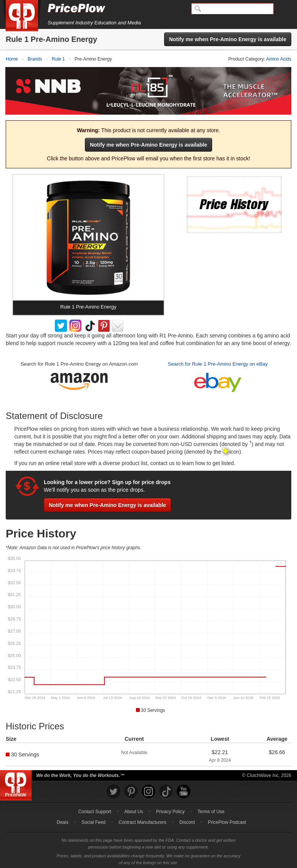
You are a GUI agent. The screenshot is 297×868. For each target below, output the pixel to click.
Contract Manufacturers (142, 820)
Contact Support (95, 810)
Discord (187, 820)
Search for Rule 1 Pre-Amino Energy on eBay (218, 362)
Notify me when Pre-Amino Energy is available (228, 39)
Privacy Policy (170, 810)
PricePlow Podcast (227, 820)
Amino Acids (279, 59)
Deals (63, 820)
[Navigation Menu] (283, 9)
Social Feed (93, 820)
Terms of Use (211, 810)
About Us (133, 810)
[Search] (232, 9)
